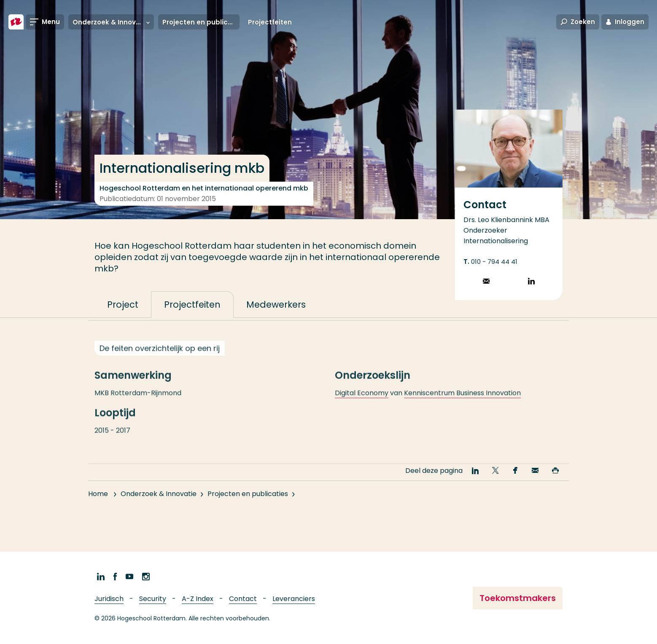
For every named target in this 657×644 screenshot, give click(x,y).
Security (153, 599)
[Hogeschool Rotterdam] (16, 22)
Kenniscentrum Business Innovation (462, 401)
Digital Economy (362, 401)
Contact (243, 599)
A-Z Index (198, 599)
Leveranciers (294, 599)
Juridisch (109, 599)
